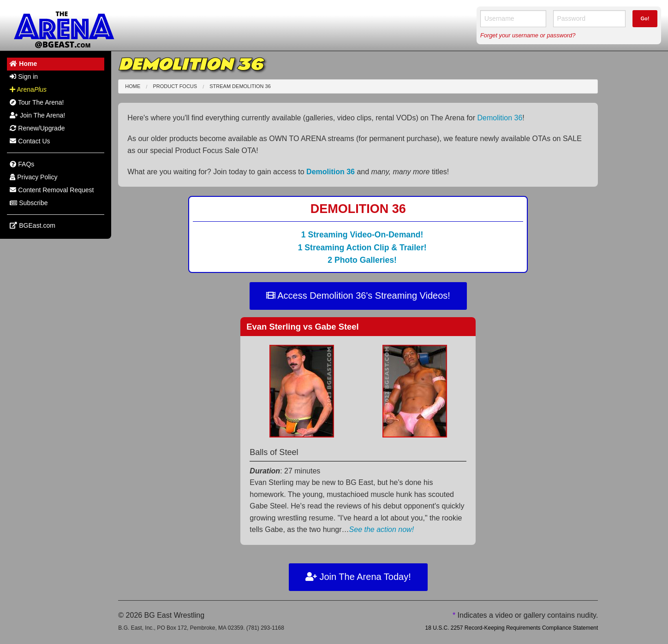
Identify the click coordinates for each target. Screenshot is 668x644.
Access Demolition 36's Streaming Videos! (358, 295)
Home (133, 86)
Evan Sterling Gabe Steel (302, 327)
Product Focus (175, 86)
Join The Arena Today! (358, 577)
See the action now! (382, 529)
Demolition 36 (500, 118)
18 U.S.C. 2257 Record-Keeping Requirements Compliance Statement (511, 628)
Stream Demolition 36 (240, 86)
